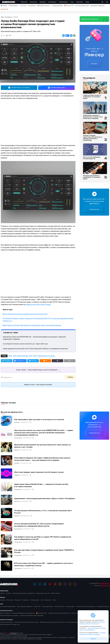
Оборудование (18, 438)
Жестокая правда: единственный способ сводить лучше (39, 472)
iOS (31, 356)
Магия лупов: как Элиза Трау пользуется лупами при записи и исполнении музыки (32, 325)
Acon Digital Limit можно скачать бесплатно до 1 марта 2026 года (25, 344)
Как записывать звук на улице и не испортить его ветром (39, 419)
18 (29, 516)
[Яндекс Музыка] (60, 584)
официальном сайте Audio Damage (38, 304)
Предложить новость (90, 19)
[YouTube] (50, 584)
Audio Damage (23, 356)
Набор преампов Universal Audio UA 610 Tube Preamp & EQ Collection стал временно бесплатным (35, 349)
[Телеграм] (35, 584)
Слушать (94, 64)
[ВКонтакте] (40, 584)
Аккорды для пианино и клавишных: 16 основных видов (92, 177)
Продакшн (17, 422)
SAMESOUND (13, 633)
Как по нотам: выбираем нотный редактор (92, 158)
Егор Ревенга (8, 17)
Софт (2, 17)
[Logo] (9, 2)
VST (36, 356)
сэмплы (52, 356)
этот (49, 635)
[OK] (70, 584)
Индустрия (17, 450)
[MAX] (45, 584)
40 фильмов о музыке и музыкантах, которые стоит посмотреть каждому (93, 117)
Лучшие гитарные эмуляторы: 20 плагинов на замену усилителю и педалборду (92, 138)
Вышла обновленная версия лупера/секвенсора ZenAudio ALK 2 (25, 314)
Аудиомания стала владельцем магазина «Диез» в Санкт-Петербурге (45, 498)
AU (15, 356)
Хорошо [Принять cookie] (93, 639)
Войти (70, 377)
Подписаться (94, 209)
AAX (11, 356)
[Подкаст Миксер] (65, 584)
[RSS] (75, 584)
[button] (64, 36)
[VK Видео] (55, 584)
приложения (43, 356)
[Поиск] (106, 2)
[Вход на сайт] (103, 2)
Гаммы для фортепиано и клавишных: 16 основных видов (92, 97)
